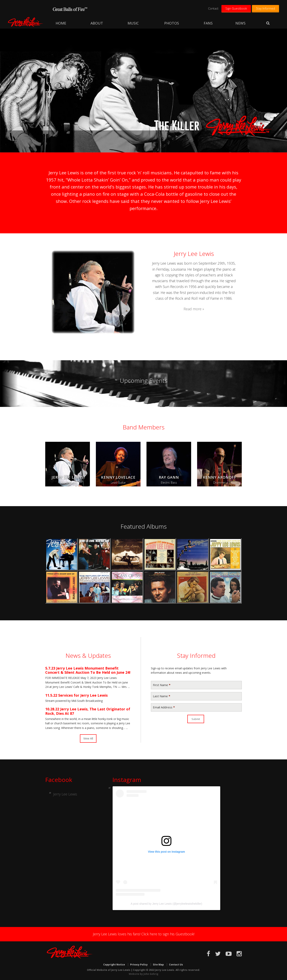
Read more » (194, 309)
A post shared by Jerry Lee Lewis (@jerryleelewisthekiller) (167, 904)
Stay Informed (265, 8)
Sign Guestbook (236, 8)
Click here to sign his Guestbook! (168, 934)
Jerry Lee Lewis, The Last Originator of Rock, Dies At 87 (88, 711)
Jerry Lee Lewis (26, 22)
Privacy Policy (139, 965)
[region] (143, 90)
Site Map (158, 965)
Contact (213, 8)
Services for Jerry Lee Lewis (83, 695)
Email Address (164, 707)
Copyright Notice (114, 965)
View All (88, 738)
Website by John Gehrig (143, 974)
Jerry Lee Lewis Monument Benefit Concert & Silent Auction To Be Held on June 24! (88, 670)
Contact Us (176, 965)
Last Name (162, 696)
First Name (162, 685)
